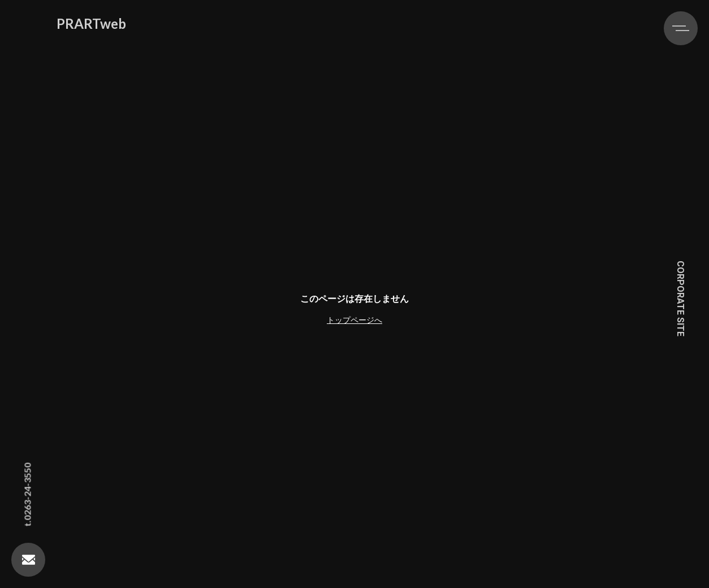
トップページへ (354, 320)
